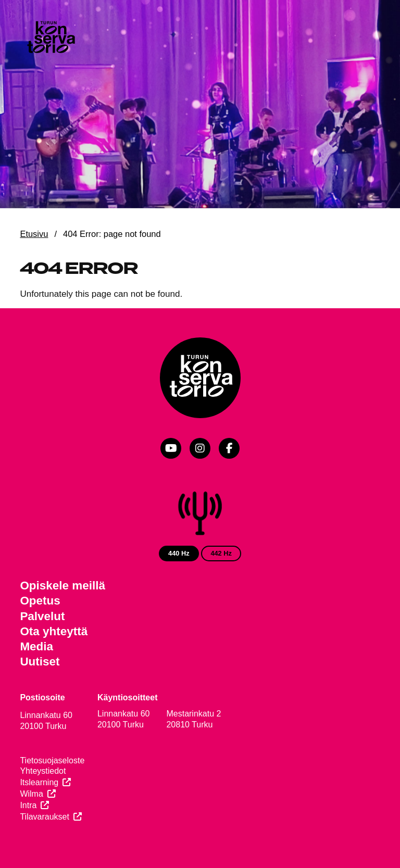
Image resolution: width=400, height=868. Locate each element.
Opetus (40, 601)
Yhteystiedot (43, 771)
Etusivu (34, 234)
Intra (28, 805)
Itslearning (39, 782)
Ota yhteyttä (54, 631)
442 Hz (221, 553)
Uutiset (40, 662)
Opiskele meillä (63, 586)
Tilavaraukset (45, 817)
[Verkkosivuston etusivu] (51, 39)
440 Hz (179, 553)
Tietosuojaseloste (52, 760)
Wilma (31, 794)
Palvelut (42, 616)
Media (36, 646)
